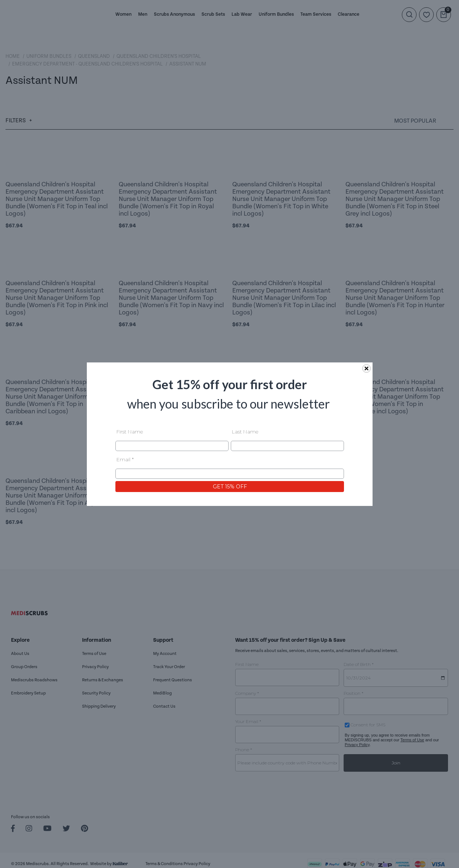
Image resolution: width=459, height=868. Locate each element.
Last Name (245, 431)
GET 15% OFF (229, 486)
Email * (125, 459)
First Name (130, 431)
